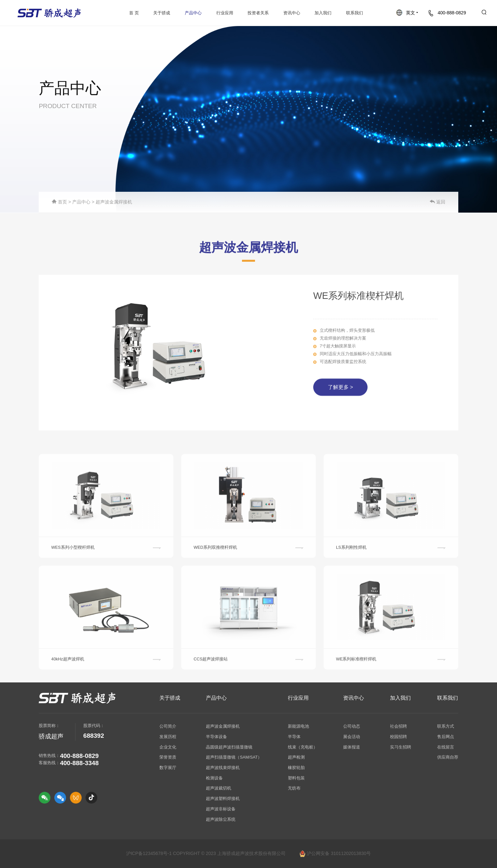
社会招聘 (398, 726)
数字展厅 (168, 768)
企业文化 (168, 747)
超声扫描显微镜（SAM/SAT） (234, 757)
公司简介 (168, 726)
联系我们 (355, 13)
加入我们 (323, 13)
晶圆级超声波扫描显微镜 (229, 747)
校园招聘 (398, 737)
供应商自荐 (448, 757)
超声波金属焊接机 (114, 203)
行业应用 (225, 13)
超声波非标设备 (221, 809)
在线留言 (446, 747)
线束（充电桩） (303, 747)
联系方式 (446, 726)
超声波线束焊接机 (223, 768)
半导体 (294, 737)
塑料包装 (296, 778)
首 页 (134, 13)
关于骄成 (162, 13)
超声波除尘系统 (221, 819)
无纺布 (294, 788)
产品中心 (193, 13)
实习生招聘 (401, 747)
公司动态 (352, 726)
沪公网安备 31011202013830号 (335, 853)
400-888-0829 (447, 13)
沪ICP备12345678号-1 (149, 853)
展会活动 (352, 737)
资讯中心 (292, 13)
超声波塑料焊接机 (223, 798)
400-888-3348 (79, 763)
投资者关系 (258, 13)
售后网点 (446, 737)
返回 (437, 203)
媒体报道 (352, 747)
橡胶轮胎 (296, 768)
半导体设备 (216, 737)
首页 (60, 203)
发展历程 (168, 737)
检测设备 (214, 778)
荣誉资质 (168, 757)
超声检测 (296, 757)
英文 (407, 13)
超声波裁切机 (219, 788)
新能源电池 (298, 726)
